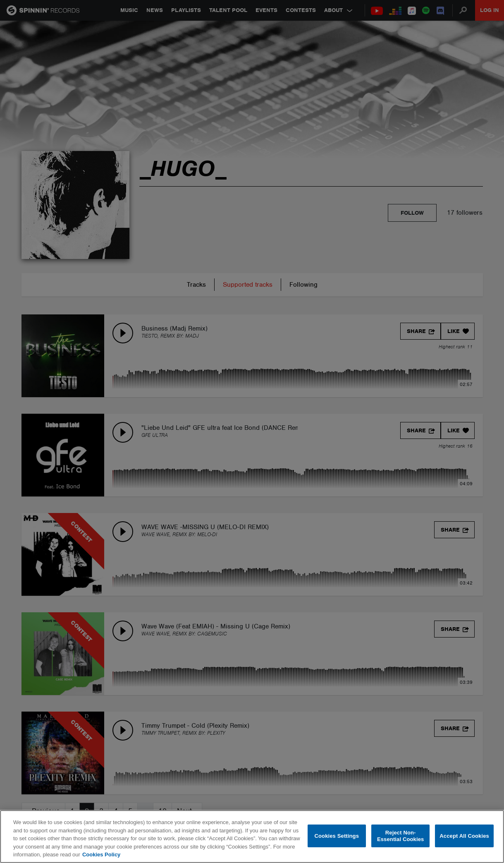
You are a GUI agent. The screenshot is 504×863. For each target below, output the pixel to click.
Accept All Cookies (464, 836)
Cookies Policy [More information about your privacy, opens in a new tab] (101, 855)
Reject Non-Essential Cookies (400, 836)
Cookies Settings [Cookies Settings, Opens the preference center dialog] (337, 836)
